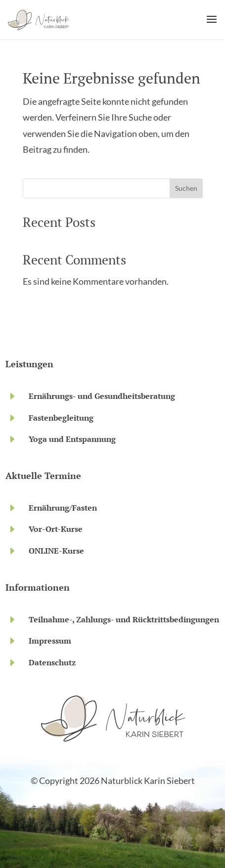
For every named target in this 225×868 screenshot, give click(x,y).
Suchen (186, 188)
